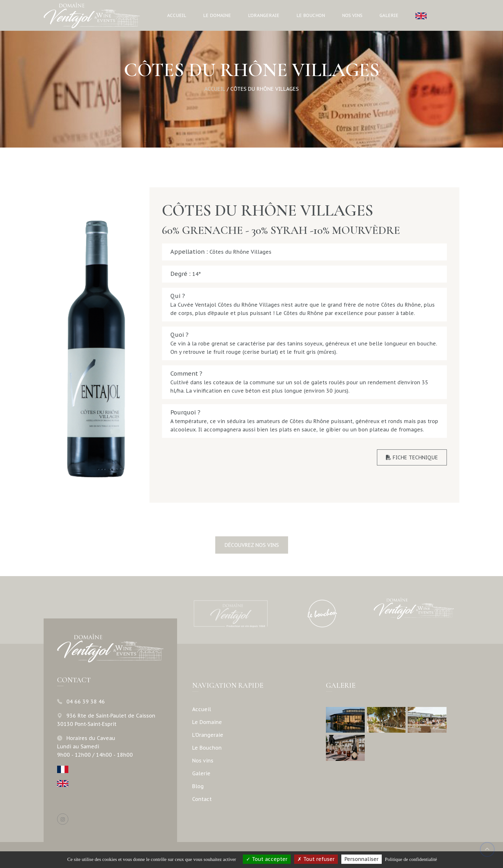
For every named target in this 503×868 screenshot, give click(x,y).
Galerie (389, 15)
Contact (202, 799)
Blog (198, 786)
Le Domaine (217, 15)
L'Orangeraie (264, 15)
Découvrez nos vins (252, 545)
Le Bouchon (311, 15)
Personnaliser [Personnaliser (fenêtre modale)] (362, 859)
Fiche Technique (412, 457)
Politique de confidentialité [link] (411, 859)
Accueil (177, 15)
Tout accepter (267, 859)
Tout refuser (316, 859)
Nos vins (352, 15)
